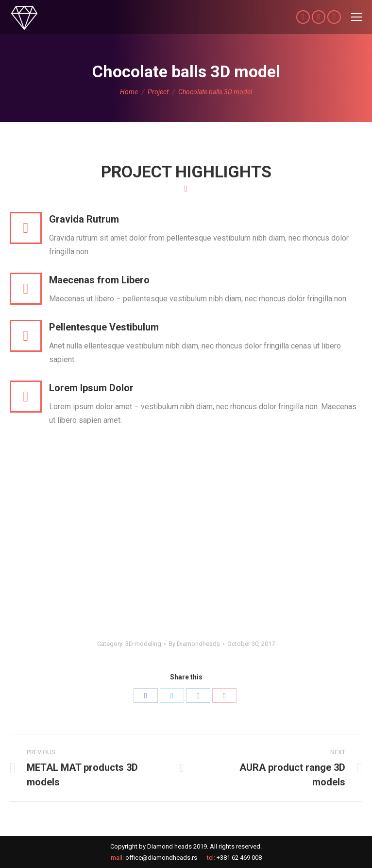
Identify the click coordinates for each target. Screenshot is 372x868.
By (194, 644)
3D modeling (143, 644)
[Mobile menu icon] (356, 17)
